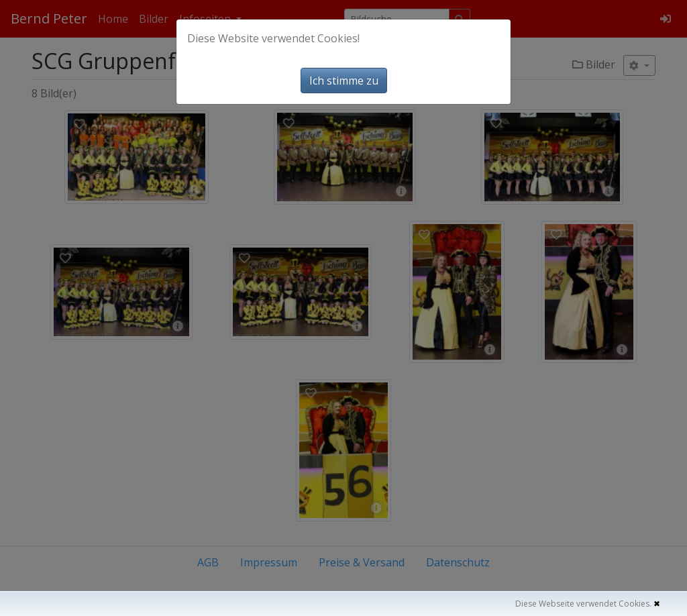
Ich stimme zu (344, 81)
